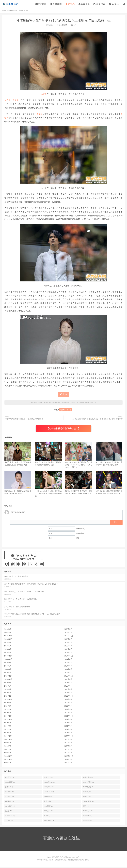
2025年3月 (68, 650)
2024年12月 (8, 657)
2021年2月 (8, 734)
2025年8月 (8, 644)
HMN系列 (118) (49, 788)
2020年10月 (8, 741)
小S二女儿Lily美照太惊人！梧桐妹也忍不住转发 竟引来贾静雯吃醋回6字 (48, 495)
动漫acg (114, 5)
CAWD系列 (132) (89, 783)
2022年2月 (8, 714)
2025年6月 (8, 647)
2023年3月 (68, 691)
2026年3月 (68, 630)
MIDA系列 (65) (88, 812)
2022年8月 (8, 704)
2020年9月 (68, 741)
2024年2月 (8, 674)
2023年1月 (68, 694)
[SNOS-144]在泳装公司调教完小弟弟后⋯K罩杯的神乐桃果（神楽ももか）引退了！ (79, 466)
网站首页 (40, 5)
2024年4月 (8, 671)
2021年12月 (8, 717)
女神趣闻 (56, 5)
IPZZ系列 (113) (49, 793)
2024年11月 (69, 657)
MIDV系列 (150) (49, 783)
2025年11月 (69, 637)
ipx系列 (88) (48, 798)
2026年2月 (8, 634)
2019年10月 (8, 761)
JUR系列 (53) (9, 822)
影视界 (70, 5)
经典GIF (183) (48, 779)
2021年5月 (68, 727)
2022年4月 (8, 711)
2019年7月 (68, 764)
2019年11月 (69, 757)
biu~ (116, 523)
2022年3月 (68, 711)
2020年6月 (8, 747)
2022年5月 (68, 707)
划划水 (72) (8, 812)
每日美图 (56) (88, 817)
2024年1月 (68, 674)
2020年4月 (8, 751)
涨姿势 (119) (9, 788)
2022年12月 (8, 697)
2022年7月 (68, 704)
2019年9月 (68, 761)
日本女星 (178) (88, 779)
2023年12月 (8, 677)
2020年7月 (68, 744)
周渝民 (16, 102)
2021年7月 (68, 724)
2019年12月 (8, 757)
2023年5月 (68, 687)
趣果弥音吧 (11, 4)
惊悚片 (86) (87, 798)
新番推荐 (99, 5)
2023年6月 (8, 687)
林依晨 (44, 95)
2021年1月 (68, 734)
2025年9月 (68, 640)
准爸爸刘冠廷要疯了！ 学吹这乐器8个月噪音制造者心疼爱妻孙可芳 (97, 420)
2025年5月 (68, 647)
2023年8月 (8, 684)
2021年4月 (8, 731)
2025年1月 (68, 654)
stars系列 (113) (9, 793)
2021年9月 (68, 721)
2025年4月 (8, 650)
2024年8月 (8, 664)
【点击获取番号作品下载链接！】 (63, 430)
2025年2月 (8, 654)
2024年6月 (8, 667)
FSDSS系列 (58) (10, 817)
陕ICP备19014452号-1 (73, 858)
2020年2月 (8, 754)
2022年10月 (8, 701)
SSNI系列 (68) (49, 812)
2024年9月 (68, 660)
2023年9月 (68, 681)
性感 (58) (47, 817)
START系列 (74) (88, 803)
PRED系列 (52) (49, 822)
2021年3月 (68, 731)
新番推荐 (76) (48, 803)
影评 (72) (86, 807)
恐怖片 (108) (87, 793)
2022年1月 (68, 714)
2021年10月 (8, 721)
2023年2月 (8, 694)
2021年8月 (8, 724)
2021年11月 (69, 717)
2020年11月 (69, 737)
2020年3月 (68, 751)
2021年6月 (8, 727)
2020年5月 (68, 747)
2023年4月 (8, 691)
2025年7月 (68, 644)
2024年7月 (68, 664)
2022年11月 (69, 697)
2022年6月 (8, 707)
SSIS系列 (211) (10, 779)
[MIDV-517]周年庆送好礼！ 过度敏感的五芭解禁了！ (25, 420)
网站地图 (63, 858)
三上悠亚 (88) (9, 798)
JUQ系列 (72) (48, 807)
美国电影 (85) (9, 803)
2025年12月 (8, 637)
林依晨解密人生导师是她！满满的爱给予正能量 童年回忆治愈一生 (64, 22)
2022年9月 (68, 701)
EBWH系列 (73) (10, 807)
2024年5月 (68, 667)
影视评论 (84, 5)
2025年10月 (8, 640)
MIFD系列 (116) (88, 788)
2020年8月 (8, 744)
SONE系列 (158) (10, 783)
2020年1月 (68, 754)
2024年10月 (8, 660)
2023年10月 (8, 681)
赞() (63, 396)
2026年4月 (8, 630)
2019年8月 (8, 764)
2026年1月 (68, 634)
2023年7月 (68, 684)
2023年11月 (69, 677)
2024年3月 (68, 671)
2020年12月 (8, 737)
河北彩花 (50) (88, 822)
